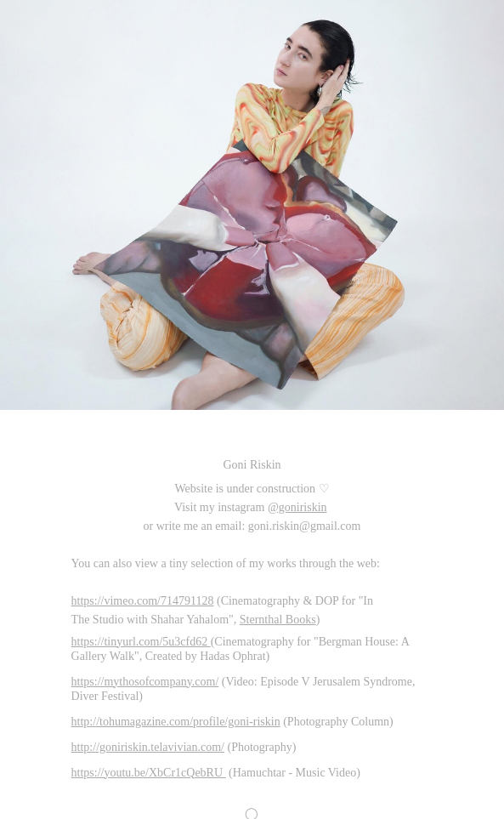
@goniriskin (297, 507)
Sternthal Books (278, 620)
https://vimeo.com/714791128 (143, 601)
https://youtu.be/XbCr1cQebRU (149, 773)
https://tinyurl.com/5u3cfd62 (141, 642)
